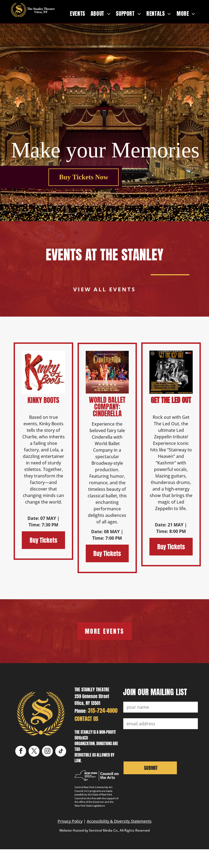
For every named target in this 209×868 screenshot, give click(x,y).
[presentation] (165, 745)
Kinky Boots (43, 400)
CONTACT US (86, 719)
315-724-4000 (103, 711)
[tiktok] (61, 752)
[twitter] (34, 752)
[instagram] (47, 752)
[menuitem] (78, 14)
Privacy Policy (70, 821)
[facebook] (21, 752)
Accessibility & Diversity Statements (119, 821)
